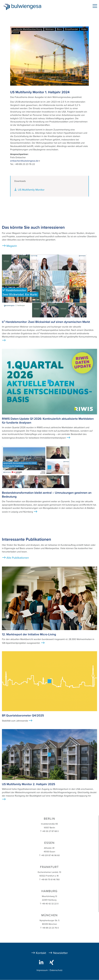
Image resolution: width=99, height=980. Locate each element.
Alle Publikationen (18, 558)
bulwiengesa (30, 7)
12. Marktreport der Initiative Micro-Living (29, 634)
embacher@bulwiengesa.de (25, 161)
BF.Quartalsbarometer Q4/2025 (23, 716)
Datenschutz (56, 970)
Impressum (42, 970)
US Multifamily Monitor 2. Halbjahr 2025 (29, 784)
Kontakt (41, 953)
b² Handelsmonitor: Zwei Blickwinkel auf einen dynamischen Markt (46, 322)
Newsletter (60, 953)
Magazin (12, 246)
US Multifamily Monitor (31, 190)
